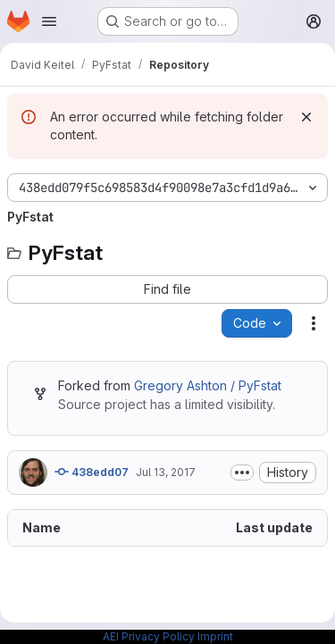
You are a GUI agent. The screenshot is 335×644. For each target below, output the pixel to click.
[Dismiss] (306, 117)
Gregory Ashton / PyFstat (208, 385)
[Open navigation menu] (49, 21)
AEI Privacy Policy (149, 636)
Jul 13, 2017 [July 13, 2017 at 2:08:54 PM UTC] (166, 472)
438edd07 (92, 472)
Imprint (215, 636)
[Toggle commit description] (242, 473)
